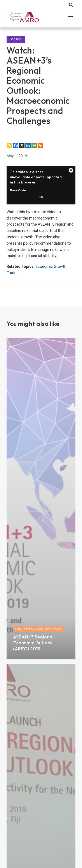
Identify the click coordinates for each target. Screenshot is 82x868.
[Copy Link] (10, 145)
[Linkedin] (28, 145)
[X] (22, 145)
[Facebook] (16, 145)
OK (41, 197)
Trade (11, 273)
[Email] (34, 145)
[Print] (40, 145)
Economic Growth (51, 266)
